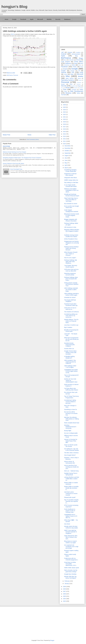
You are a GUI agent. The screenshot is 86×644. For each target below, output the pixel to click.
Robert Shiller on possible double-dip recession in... (71, 488)
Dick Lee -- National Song (71, 471)
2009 (65, 587)
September (68, 153)
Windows (68, 93)
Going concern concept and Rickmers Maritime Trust (71, 284)
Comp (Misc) (79, 62)
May (66, 163)
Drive (73, 65)
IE (79, 71)
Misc (68, 76)
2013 (65, 136)
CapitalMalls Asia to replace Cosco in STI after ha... (71, 516)
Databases (67, 19)
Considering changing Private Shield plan (70, 171)
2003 (65, 601)
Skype (79, 86)
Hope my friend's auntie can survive (71, 446)
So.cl (62, 88)
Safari (71, 84)
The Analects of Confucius (72, 312)
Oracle (80, 80)
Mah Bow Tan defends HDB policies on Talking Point (71, 419)
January (67, 584)
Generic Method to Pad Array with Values (13, 163)
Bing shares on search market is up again (70, 542)
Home (6, 19)
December (68, 146)
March (66, 168)
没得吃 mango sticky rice (71, 180)
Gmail (65, 69)
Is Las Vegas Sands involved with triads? (71, 186)
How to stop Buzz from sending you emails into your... (71, 467)
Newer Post (6, 135)
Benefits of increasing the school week (71, 331)
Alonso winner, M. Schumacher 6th (69, 462)
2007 (65, 591)
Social (67, 88)
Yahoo (78, 93)
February (67, 581)
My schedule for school (71, 204)
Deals (76, 63)
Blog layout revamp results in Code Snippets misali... (72, 215)
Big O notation (68, 327)
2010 (65, 144)
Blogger (81, 58)
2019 (65, 122)
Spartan (76, 88)
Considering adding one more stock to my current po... (71, 316)
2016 (65, 129)
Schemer (79, 84)
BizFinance (10, 75)
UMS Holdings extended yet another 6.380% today (71, 290)
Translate (74, 90)
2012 (65, 139)
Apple (32, 19)
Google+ (63, 71)
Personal (16, 75)
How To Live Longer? (70, 258)
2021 (65, 117)
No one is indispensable (71, 433)
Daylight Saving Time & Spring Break (71, 474)
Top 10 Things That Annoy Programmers (71, 397)
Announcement (76, 54)
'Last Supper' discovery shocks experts (71, 266)
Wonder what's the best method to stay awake (71, 527)
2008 (65, 589)
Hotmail (72, 71)
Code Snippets (65, 62)
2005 (65, 596)
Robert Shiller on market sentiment (71, 483)
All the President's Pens (71, 239)
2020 (65, 119)
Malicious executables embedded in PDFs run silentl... (71, 190)
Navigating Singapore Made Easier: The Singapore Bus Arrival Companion (22, 158)
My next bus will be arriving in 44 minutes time (71, 413)
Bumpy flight (68, 431)
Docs (82, 63)
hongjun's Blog (14, 7)
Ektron (80, 65)
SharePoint (73, 86)
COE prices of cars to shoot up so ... (70, 309)
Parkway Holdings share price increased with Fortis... (71, 279)
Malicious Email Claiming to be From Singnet (14, 152)
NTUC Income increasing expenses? (71, 506)
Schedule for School (70, 297)
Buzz (65, 60)
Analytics (78, 52)
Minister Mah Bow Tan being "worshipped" (70, 577)
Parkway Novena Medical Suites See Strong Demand (71, 248)
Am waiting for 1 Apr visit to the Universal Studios (72, 450)
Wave (66, 91)
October (67, 151)
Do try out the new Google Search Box (72, 207)
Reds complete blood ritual (72, 423)
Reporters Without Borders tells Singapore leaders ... (72, 231)
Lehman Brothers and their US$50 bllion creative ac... (72, 479)
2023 (65, 112)
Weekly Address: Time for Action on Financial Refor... (71, 321)
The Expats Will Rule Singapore (70, 301)
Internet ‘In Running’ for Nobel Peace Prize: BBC (71, 441)
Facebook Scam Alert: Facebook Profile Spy (71, 305)
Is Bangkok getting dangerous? (69, 357)
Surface (81, 88)
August (67, 156)
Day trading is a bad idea (71, 182)
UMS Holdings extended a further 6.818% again (72, 294)
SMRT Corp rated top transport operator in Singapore (71, 532)
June (66, 160)
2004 (65, 599)
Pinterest (79, 82)
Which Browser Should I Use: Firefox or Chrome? (71, 254)
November (68, 148)
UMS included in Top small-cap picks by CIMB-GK (70, 362)
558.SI (13, 34)
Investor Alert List (69, 349)
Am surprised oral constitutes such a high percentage (71, 547)
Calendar (71, 60)
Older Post (52, 135)
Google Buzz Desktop (70, 574)
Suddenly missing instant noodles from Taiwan (71, 236)
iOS (73, 72)
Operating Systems (68, 80)
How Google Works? (70, 455)
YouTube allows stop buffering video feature (71, 389)
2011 (65, 141)
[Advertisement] (72, 36)
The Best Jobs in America (71, 453)
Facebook (23, 19)
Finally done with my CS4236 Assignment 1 (71, 559)
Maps (72, 74)
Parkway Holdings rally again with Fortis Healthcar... (71, 262)
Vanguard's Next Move (71, 178)
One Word (67, 524)
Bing (76, 56)
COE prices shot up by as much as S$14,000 (71, 270)
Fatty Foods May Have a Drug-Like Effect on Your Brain (71, 200)
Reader (63, 84)
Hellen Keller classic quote (72, 568)
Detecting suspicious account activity (70, 274)
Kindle (81, 72)
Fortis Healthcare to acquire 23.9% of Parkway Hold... (70, 511)
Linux (65, 74)
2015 (65, 132)
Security (58, 19)
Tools (65, 89)
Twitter (81, 90)
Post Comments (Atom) (33, 139)
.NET (63, 52)
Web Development (77, 91)
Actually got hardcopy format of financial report (72, 195)
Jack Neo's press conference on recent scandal (71, 493)
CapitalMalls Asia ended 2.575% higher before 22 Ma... (71, 371)
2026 (65, 105)
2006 (65, 594)
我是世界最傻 (6, 146)
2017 (65, 127)
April (66, 165)
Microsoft (40, 19)
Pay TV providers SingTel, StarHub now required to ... (71, 501)
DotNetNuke (67, 65)
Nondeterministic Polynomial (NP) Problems (69, 345)
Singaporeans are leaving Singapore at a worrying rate (72, 243)
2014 (65, 134)
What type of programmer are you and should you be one (71, 339)
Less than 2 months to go (71, 325)
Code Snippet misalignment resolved (71, 211)
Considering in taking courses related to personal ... (70, 402)
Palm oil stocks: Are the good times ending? (71, 571)
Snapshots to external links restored (70, 174)
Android (64, 54)
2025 (65, 107)
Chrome (78, 60)
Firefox (75, 67)
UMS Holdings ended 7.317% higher (70, 367)
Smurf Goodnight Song (16, 169)
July (66, 158)
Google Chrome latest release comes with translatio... (70, 353)
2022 (65, 114)
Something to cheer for (71, 410)
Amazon (70, 52)
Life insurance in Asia (70, 227)
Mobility (49, 19)
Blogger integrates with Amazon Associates (71, 220)
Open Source (70, 78)
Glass (82, 67)
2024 (65, 110)
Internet (64, 72)
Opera (79, 78)
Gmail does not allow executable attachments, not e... (71, 564)
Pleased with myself (70, 497)
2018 (65, 124)
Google (14, 19)
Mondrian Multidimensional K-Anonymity (70, 427)
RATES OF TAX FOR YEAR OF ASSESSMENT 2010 (71, 381)
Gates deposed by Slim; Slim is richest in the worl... (71, 537)
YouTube (64, 95)
